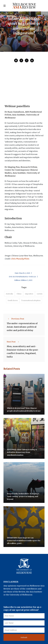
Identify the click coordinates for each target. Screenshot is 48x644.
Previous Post (15, 319)
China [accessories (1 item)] (19, 294)
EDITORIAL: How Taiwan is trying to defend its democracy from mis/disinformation (22, 452)
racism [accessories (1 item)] (40, 294)
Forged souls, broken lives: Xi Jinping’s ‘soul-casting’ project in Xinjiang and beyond (23, 496)
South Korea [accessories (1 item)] (13, 300)
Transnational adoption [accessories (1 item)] (31, 300)
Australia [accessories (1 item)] (9, 294)
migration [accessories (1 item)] (29, 294)
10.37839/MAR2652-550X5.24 (24, 277)
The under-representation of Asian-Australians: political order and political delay (22, 327)
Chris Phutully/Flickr (20, 259)
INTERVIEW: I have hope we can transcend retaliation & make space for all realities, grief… (24, 541)
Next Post (13, 342)
